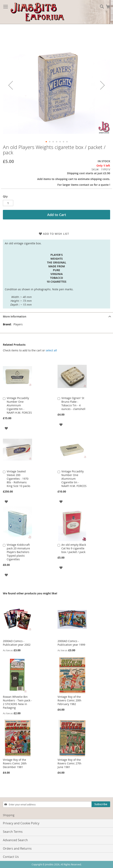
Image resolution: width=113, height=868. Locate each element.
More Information (15, 316)
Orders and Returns (17, 848)
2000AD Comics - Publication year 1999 (71, 643)
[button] (11, 85)
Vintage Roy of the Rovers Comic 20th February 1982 (69, 700)
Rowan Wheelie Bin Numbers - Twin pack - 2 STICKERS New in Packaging (17, 702)
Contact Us (11, 857)
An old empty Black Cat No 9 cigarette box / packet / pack (74, 548)
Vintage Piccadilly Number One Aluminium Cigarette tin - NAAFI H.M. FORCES (19, 405)
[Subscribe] (101, 804)
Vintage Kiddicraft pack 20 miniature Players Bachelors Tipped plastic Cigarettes (18, 552)
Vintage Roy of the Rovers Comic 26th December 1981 (15, 763)
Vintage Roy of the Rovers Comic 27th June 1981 (69, 763)
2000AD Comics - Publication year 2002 (17, 643)
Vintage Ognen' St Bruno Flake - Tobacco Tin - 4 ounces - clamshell (73, 403)
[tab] (56, 316)
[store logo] (37, 12)
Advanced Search (15, 840)
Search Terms (13, 832)
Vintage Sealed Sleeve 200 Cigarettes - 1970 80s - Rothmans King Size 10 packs (19, 479)
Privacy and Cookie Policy (21, 823)
